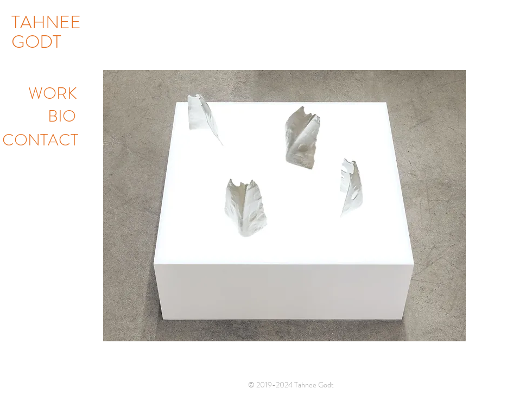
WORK (53, 93)
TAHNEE (46, 22)
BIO (62, 116)
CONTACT (40, 140)
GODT (36, 42)
